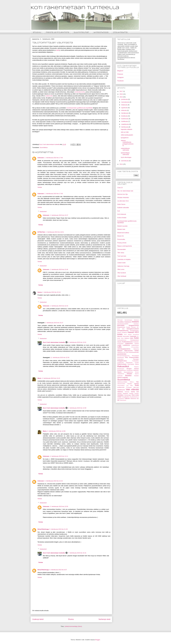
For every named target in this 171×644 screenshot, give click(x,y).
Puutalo (137, 363)
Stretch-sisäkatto (123, 377)
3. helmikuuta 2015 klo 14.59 (56, 431)
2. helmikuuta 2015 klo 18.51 (55, 232)
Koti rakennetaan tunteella (75, 8)
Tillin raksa (121, 253)
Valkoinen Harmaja (123, 266)
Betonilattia (121, 325)
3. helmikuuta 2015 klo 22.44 (54, 481)
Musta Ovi (121, 236)
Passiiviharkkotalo (134, 352)
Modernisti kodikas (123, 233)
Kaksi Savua (121, 204)
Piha (126, 357)
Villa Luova (121, 269)
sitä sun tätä (125, 132)
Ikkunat (120, 336)
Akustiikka (121, 322)
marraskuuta (125, 102)
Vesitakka (120, 395)
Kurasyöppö (120, 344)
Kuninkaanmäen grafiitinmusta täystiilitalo (80, 108)
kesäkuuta (125, 116)
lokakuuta (124, 105)
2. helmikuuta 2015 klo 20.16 (51, 292)
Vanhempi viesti (104, 619)
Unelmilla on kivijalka (124, 259)
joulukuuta (125, 99)
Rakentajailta (131, 364)
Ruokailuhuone (122, 370)
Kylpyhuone (129, 343)
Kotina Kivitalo (122, 218)
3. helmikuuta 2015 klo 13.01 (77, 342)
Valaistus (120, 392)
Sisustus (128, 376)
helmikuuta (125, 127)
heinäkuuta (125, 113)
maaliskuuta (125, 124)
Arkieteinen (128, 322)
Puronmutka (121, 239)
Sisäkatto (136, 376)
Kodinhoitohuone (127, 342)
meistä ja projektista (57, 32)
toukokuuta (125, 119)
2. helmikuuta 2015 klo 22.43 (59, 306)
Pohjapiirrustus (122, 361)
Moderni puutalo (122, 226)
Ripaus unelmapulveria (125, 246)
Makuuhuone (128, 351)
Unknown (41, 158)
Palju (127, 352)
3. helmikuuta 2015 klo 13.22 (51, 378)
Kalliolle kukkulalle (123, 208)
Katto (132, 338)
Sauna (119, 372)
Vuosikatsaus (121, 399)
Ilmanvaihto (126, 336)
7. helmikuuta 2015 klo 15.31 (77, 553)
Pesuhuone (121, 357)
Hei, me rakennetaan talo (125, 191)
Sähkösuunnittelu (122, 382)
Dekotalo (134, 327)
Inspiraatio (133, 336)
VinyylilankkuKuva (134, 397)
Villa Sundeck (122, 273)
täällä (58, 50)
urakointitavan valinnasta (125, 149)
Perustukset (135, 356)
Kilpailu (119, 342)
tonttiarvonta (121, 387)
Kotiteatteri (136, 342)
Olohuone (120, 352)
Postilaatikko (136, 361)
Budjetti (128, 327)
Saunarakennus (128, 372)
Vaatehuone (121, 390)
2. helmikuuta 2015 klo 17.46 (54, 158)
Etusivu (71, 619)
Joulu (122, 338)
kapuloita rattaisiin (127, 129)
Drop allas (121, 329)
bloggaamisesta (134, 325)
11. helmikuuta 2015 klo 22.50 (60, 357)
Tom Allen (130, 386)
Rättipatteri (136, 370)
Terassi (136, 384)
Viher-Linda (135, 395)
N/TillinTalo (41, 232)
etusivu (37, 32)
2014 (121, 164)
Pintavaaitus (120, 359)
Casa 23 (120, 188)
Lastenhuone (135, 345)
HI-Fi (125, 335)
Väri (138, 398)
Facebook (120, 81)
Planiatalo (136, 359)
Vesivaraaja (127, 395)
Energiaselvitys (134, 331)
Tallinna (132, 382)
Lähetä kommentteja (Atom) (73, 626)
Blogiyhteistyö (121, 327)
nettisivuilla (49, 96)
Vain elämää (132, 389)
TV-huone (129, 387)
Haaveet (131, 332)
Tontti (137, 385)
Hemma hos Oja (122, 194)
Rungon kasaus (133, 369)
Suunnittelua (44, 147)
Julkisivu (127, 338)
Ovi (124, 352)
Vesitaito (137, 394)
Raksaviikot (123, 366)
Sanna (40, 292)
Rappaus (136, 367)
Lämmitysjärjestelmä (124, 349)
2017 (121, 91)
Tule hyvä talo (122, 256)
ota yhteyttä (120, 32)
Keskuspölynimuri (122, 340)
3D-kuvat (120, 320)
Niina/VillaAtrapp (43, 529)
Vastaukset (43, 211)
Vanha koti (135, 392)
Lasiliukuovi (126, 345)
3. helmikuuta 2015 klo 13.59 (77, 408)
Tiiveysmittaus (121, 386)
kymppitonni (125, 138)
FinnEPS (124, 332)
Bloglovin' (120, 71)
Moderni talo (121, 229)
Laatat (119, 345)
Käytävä (137, 344)
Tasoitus (130, 384)
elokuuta (124, 110)
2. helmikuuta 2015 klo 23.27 (54, 323)
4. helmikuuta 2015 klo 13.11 (59, 456)
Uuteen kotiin (121, 263)
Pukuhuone (129, 363)
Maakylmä (136, 349)
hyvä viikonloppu (126, 157)
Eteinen (119, 332)
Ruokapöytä (130, 370)
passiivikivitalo (122, 354)
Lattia (119, 347)
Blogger (98, 640)
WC (119, 400)
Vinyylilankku (126, 397)
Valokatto (127, 392)
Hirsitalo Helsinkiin (123, 198)
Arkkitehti (135, 322)
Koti (119, 211)
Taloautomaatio (121, 384)
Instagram (121, 77)
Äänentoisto (123, 400)
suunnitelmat (81, 32)
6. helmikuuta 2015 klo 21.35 (59, 529)
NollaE (137, 351)
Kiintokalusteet (135, 340)
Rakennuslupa (122, 364)
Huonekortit (136, 335)
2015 (121, 97)
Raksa (137, 364)
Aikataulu (136, 320)
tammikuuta (125, 161)
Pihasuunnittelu (134, 357)
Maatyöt (120, 351)
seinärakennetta (80, 92)
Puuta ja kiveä (122, 243)
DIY (138, 327)
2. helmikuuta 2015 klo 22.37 (59, 215)
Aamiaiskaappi (128, 320)
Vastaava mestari (128, 393)
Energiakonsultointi (133, 329)
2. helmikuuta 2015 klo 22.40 (59, 269)
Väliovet (127, 398)
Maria (39, 378)
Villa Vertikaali (122, 276)
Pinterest (120, 74)
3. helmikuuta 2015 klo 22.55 (59, 506)
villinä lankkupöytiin (127, 135)
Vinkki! (119, 397)
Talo (137, 382)
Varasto (119, 393)
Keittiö (136, 338)
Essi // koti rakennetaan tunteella (54, 342)
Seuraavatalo (122, 249)
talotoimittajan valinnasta (125, 154)
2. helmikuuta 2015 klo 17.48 (54, 194)
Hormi (130, 334)
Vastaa (40, 187)
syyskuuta (125, 108)
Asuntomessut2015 (123, 324)
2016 (121, 94)
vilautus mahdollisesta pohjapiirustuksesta (127, 143)
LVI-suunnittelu (135, 347)
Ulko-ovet (136, 387)
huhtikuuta (125, 121)
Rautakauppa (121, 369)
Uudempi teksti (38, 619)
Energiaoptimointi (123, 331)
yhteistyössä (101, 32)
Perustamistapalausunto (123, 356)
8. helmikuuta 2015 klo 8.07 (58, 570)
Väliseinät (133, 398)
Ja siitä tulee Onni (123, 201)
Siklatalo (129, 374)
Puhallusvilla (121, 363)
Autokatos (136, 324)
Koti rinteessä (122, 214)
